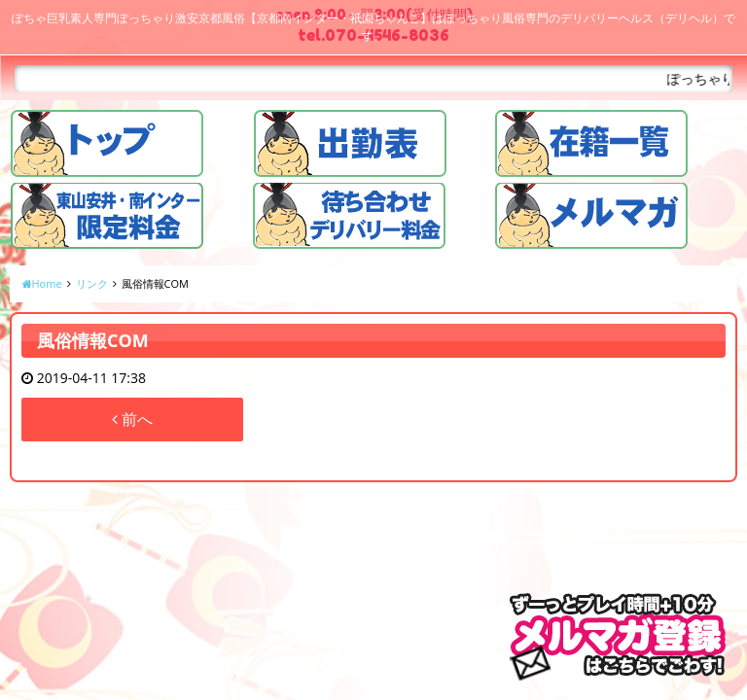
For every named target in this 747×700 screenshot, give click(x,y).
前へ (132, 419)
